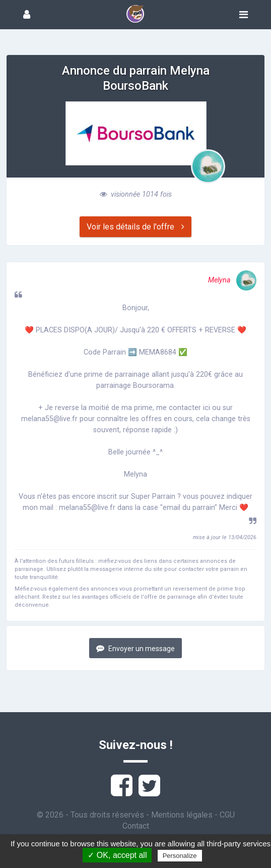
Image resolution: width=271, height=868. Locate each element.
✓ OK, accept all (117, 855)
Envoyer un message (135, 648)
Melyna (232, 280)
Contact (136, 826)
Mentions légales (182, 815)
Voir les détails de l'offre (135, 227)
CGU (227, 815)
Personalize (180, 856)
